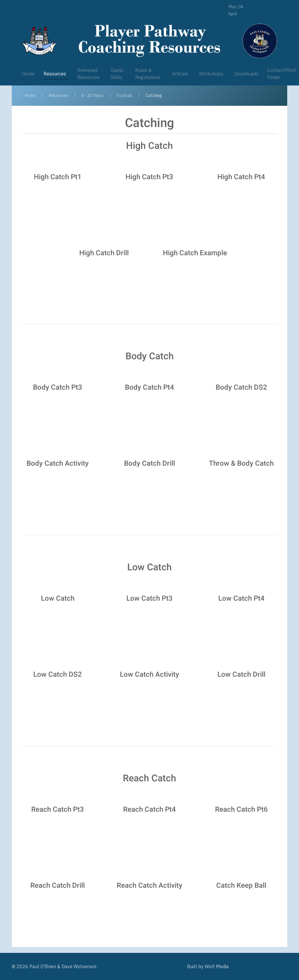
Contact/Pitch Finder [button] (282, 74)
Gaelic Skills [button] (117, 74)
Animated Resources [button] (88, 74)
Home (28, 74)
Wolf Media (217, 966)
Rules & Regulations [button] (148, 74)
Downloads (246, 74)
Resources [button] (55, 74)
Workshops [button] (211, 74)
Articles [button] (180, 74)
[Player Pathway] (39, 41)
